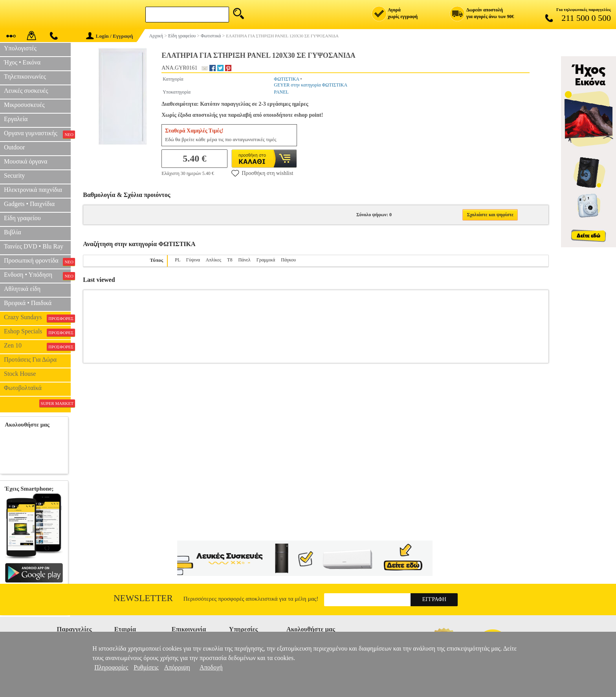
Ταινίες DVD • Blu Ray (34, 246)
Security (14, 176)
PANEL (281, 92)
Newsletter (143, 598)
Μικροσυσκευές (24, 105)
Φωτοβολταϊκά (23, 388)
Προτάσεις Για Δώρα (30, 360)
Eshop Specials (37, 332)
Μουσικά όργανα (26, 161)
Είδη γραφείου (22, 218)
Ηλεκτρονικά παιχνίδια (33, 190)
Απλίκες (214, 260)
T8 (230, 260)
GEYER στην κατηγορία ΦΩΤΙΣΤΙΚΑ (311, 85)
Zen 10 (37, 346)
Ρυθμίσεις (146, 667)
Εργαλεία (16, 119)
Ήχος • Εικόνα (22, 62)
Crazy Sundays (37, 318)
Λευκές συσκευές (26, 91)
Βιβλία (13, 232)
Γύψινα (193, 260)
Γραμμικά (266, 260)
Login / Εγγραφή (110, 36)
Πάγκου (288, 260)
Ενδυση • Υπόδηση (37, 276)
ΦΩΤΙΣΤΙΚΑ (286, 79)
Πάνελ (244, 260)
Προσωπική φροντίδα (37, 261)
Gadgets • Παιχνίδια (29, 204)
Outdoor (14, 147)
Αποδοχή (211, 667)
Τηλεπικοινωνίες (25, 76)
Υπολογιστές (20, 48)
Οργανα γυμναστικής (37, 134)
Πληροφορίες (111, 667)
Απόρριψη (177, 667)
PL (178, 260)
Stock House (20, 374)
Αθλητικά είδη (22, 289)
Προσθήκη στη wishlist (262, 173)
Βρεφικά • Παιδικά (28, 303)
